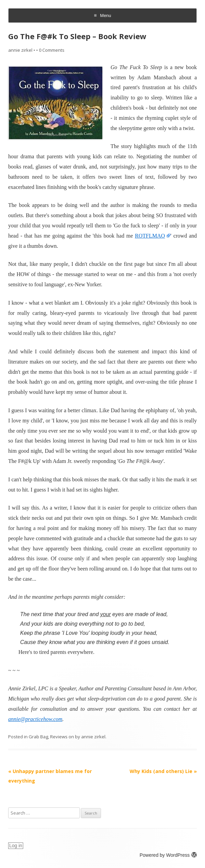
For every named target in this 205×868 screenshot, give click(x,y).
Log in (16, 846)
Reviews (59, 737)
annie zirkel (20, 50)
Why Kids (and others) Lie (163, 771)
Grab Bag (38, 737)
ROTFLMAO (150, 236)
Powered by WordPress (168, 855)
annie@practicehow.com (35, 719)
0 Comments (52, 50)
